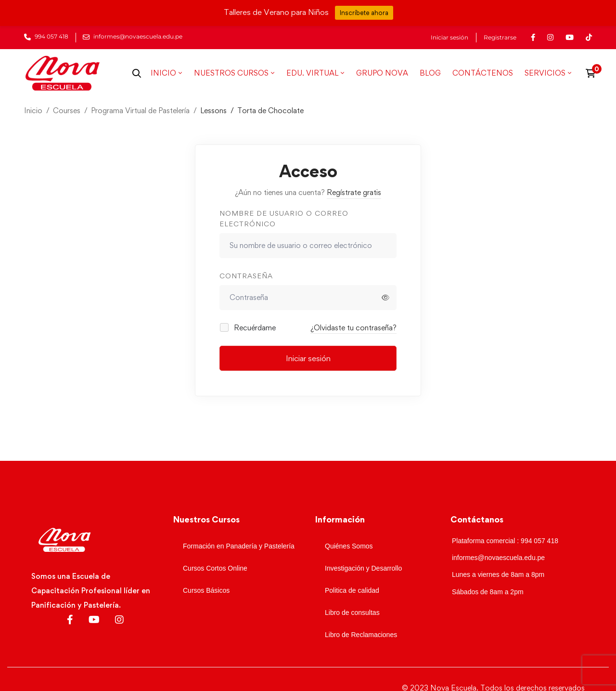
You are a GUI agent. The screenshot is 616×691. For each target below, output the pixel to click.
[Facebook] (70, 620)
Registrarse (500, 38)
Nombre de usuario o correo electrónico (284, 219)
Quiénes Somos (349, 546)
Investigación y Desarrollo (363, 568)
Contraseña (246, 276)
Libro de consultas (352, 613)
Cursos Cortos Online (215, 568)
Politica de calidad (352, 590)
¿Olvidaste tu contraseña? (353, 328)
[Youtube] (94, 620)
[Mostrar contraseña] (385, 298)
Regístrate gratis (354, 192)
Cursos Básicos (206, 590)
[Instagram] (119, 620)
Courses (67, 111)
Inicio (33, 111)
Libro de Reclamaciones (361, 635)
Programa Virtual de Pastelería (140, 111)
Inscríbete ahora (364, 13)
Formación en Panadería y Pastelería (239, 546)
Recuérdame (248, 328)
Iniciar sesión (449, 38)
